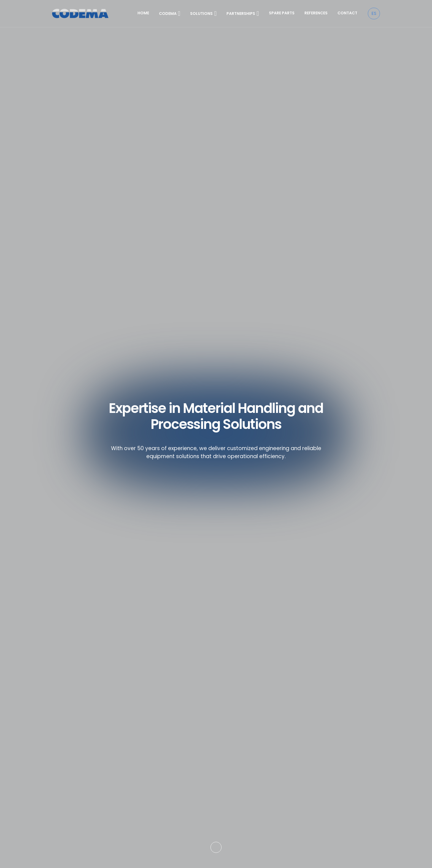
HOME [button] (143, 13)
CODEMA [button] (170, 14)
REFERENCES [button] (316, 13)
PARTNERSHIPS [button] (243, 14)
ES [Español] (374, 13)
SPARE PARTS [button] (282, 13)
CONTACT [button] (347, 13)
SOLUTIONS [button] (203, 14)
